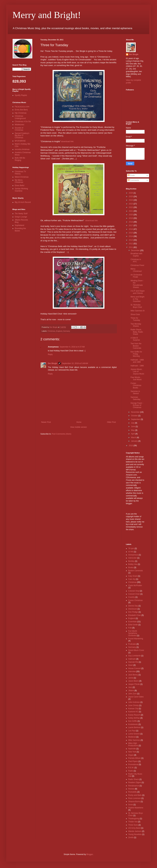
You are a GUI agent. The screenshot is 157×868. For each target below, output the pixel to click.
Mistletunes (20, 125)
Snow (131, 805)
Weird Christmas (22, 177)
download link (67, 141)
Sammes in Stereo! (135, 392)
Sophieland (19, 225)
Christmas (51, 331)
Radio (131, 771)
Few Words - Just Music (136, 378)
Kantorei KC (133, 712)
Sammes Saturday (135, 398)
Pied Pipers (133, 761)
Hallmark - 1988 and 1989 (137, 361)
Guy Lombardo (134, 656)
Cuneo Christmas (135, 600)
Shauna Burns (134, 802)
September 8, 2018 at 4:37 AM (72, 347)
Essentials (133, 622)
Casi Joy (132, 579)
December (136, 250)
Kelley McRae (134, 718)
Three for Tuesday (135, 319)
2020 (131, 215)
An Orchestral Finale (136, 276)
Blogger (90, 854)
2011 (131, 247)
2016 (131, 229)
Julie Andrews (134, 702)
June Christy (133, 705)
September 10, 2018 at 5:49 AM (75, 363)
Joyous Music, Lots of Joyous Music (137, 372)
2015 (131, 233)
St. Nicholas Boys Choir (136, 306)
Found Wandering (136, 639)
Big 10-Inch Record (23, 202)
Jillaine (131, 691)
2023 (131, 204)
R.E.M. (131, 768)
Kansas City (133, 709)
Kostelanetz (133, 724)
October (135, 416)
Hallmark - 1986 (137, 366)
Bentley (131, 561)
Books (131, 568)
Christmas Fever (137, 265)
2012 (131, 244)
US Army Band (134, 828)
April (133, 434)
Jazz (130, 687)
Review (131, 789)
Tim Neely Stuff (21, 214)
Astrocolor (132, 558)
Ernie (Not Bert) (21, 110)
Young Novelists (135, 834)
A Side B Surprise (135, 339)
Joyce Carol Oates (136, 697)
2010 (131, 446)
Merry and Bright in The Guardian (137, 299)
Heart (130, 665)
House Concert (134, 668)
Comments (133, 180)
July (133, 423)
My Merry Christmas (19, 181)
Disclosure (133, 609)
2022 (131, 207)
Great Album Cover (136, 650)
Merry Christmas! (136, 270)
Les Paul (132, 731)
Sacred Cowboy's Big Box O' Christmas (22, 136)
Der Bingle (53, 363)
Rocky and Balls (135, 795)
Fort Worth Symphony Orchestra (133, 633)
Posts (131, 175)
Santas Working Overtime (21, 190)
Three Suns (133, 825)
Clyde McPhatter (135, 585)
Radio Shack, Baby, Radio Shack (137, 332)
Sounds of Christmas (19, 129)
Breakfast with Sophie (136, 255)
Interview (132, 671)
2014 (131, 236)
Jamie (131, 678)
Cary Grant (133, 576)
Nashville (132, 749)
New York (132, 752)
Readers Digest (135, 782)
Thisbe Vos (133, 822)
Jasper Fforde (134, 684)
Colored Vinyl (134, 591)
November (136, 412)
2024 (131, 200)
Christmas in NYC (136, 261)
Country (132, 597)
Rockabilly (133, 792)
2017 (131, 225)
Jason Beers (133, 681)
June (133, 426)
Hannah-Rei (133, 662)
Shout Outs (135, 314)
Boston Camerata (135, 571)
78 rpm (131, 548)
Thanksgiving (134, 819)
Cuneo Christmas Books (136, 385)
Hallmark (132, 659)
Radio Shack (134, 779)
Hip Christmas (21, 113)
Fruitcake (132, 644)
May (133, 430)
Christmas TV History (20, 173)
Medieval (132, 737)
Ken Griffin (133, 721)
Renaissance (134, 786)
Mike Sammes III (137, 311)
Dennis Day (133, 606)
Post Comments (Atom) (61, 434)
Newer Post (46, 422)
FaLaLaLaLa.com (22, 107)
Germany (67, 331)
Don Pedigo (133, 612)
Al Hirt (131, 552)
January (135, 441)
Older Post (111, 422)
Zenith (131, 837)
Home (79, 422)
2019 (131, 218)
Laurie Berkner (134, 727)
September (136, 419)
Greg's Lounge (21, 217)
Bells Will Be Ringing (20, 159)
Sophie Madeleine (136, 808)
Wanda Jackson (135, 831)
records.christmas (22, 149)
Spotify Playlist (21, 95)
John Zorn (132, 694)
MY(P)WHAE (20, 141)
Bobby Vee (133, 564)
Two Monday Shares (136, 325)
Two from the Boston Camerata (136, 346)
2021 (131, 211)
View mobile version (79, 427)
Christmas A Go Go (23, 121)
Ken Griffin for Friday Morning (136, 354)
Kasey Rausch (134, 715)
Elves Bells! (20, 186)
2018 (131, 222)
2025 (131, 197)
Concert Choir (134, 594)
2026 (131, 193)
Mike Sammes (134, 740)
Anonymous (133, 555)
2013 (131, 240)
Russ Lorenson (135, 798)
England (59, 331)
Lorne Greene (134, 734)
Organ (131, 755)
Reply (50, 354)
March (134, 437)
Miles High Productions (133, 744)
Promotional (133, 764)
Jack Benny (133, 675)
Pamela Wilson (134, 758)
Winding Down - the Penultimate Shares (137, 284)
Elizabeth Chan (135, 615)
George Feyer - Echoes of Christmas (137, 405)
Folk (130, 628)
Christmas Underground (20, 117)
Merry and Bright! (47, 15)
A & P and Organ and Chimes (138, 292)
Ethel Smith (133, 625)
